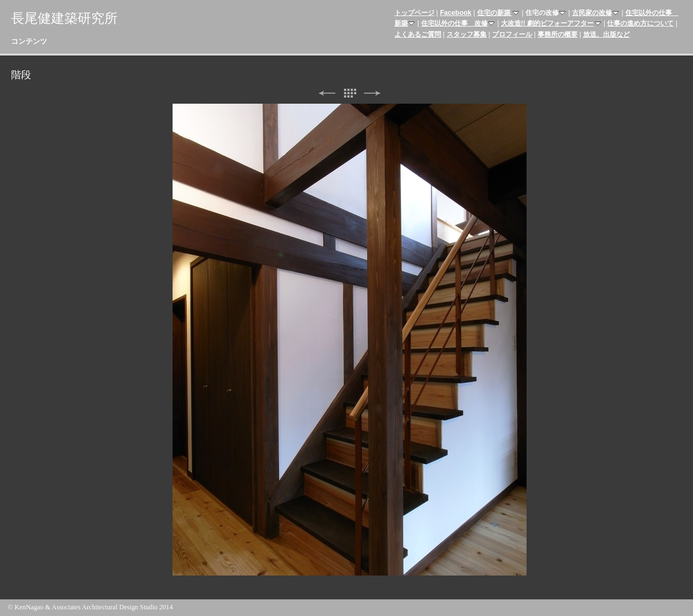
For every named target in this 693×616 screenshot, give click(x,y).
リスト (350, 93)
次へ (372, 93)
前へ (327, 93)
